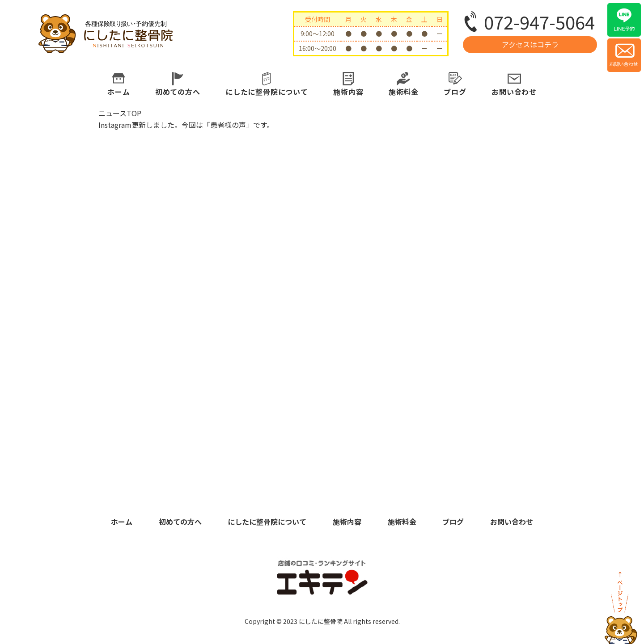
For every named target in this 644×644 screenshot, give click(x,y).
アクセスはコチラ (530, 44)
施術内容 (348, 92)
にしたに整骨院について (267, 92)
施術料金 (404, 92)
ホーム (119, 92)
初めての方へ (178, 92)
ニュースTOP (120, 113)
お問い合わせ (514, 92)
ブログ (455, 92)
